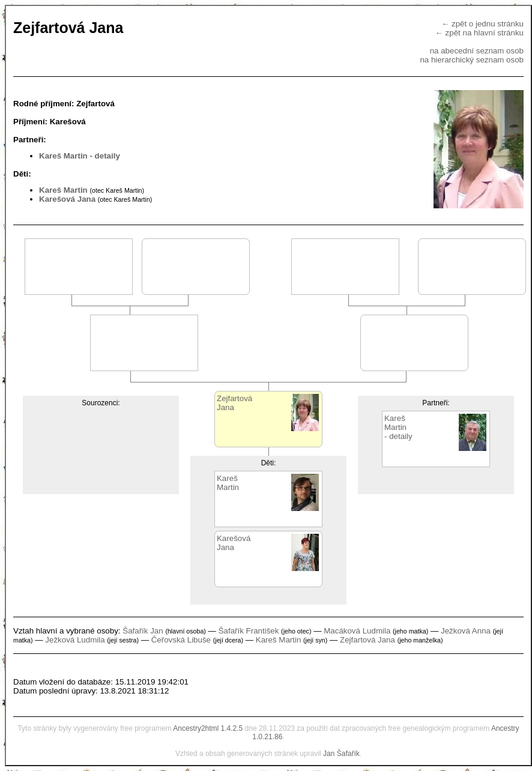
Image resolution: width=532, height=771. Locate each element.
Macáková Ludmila (357, 631)
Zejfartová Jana (367, 640)
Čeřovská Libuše (181, 640)
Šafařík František (249, 631)
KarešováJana (234, 543)
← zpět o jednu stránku (482, 24)
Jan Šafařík (341, 754)
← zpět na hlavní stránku (479, 33)
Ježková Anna (466, 631)
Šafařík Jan (143, 631)
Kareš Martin (63, 156)
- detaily (104, 156)
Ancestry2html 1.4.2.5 (208, 728)
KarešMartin (228, 483)
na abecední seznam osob (477, 51)
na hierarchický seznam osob (472, 60)
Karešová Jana (67, 199)
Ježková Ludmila (75, 640)
